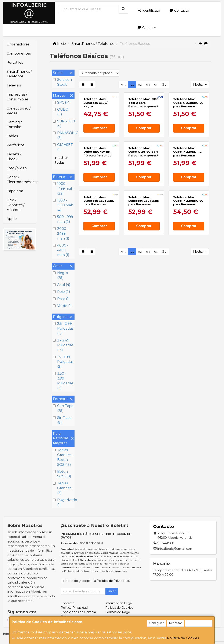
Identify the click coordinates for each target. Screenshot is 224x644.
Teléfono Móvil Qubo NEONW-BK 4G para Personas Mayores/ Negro (97, 214)
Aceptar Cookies (199, 623)
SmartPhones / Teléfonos (19, 74)
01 (132, 85)
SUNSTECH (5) (63, 124)
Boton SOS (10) (62, 474)
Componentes (19, 53)
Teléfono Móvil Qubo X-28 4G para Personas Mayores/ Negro (143, 214)
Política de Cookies (183, 638)
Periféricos (15, 145)
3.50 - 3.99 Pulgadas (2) (63, 381)
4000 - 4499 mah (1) (61, 250)
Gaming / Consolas (14, 125)
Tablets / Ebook (14, 157)
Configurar (156, 623)
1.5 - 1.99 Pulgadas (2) (63, 362)
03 (148, 85)
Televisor (14, 85)
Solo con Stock (62, 82)
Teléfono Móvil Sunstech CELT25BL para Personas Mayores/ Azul (99, 294)
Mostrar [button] (200, 85)
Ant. (123, 85)
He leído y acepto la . (97, 581)
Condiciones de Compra (78, 612)
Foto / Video (17, 168)
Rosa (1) (61, 299)
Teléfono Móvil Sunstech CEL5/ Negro (95, 133)
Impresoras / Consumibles (17, 97)
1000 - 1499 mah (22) (63, 188)
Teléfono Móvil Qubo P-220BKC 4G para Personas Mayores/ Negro (188, 294)
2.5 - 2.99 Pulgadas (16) (63, 328)
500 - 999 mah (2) (63, 219)
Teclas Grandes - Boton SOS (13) (63, 457)
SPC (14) (62, 102)
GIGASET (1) (63, 147)
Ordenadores (18, 44)
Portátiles (15, 62)
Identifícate (149, 10)
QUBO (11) (61, 112)
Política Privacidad (74, 608)
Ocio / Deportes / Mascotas (15, 205)
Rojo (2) (62, 292)
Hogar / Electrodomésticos (21, 179)
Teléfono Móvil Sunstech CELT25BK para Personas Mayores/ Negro (144, 294)
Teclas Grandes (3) (62, 488)
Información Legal (119, 603)
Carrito (146, 28)
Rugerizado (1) (63, 502)
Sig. (165, 85)
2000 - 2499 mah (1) (61, 234)
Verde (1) (62, 306)
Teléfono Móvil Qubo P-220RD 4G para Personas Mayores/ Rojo (187, 214)
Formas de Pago (118, 612)
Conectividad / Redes (19, 111)
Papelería (15, 191)
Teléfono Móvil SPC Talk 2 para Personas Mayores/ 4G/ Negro (143, 135)
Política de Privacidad (114, 571)
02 (140, 85)
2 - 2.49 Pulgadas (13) (63, 345)
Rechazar (176, 623)
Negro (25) (60, 275)
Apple (12, 219)
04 (156, 85)
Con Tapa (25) (63, 408)
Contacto (179, 10)
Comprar (99, 158)
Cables (12, 136)
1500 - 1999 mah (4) (63, 205)
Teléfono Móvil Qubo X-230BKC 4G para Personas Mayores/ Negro (188, 135)
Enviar (112, 591)
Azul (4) (62, 285)
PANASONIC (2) (63, 135)
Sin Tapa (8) (62, 420)
